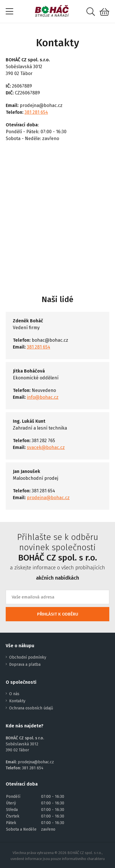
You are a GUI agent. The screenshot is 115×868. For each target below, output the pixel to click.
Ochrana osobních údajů (31, 708)
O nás (14, 694)
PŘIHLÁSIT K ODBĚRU (58, 614)
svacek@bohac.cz (46, 447)
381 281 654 (36, 112)
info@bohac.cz (43, 397)
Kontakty (17, 701)
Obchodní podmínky (28, 657)
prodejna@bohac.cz (48, 498)
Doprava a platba (25, 664)
